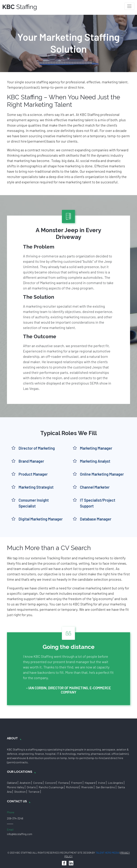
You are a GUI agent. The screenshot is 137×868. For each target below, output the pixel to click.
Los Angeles (116, 783)
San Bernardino (105, 787)
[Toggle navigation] (129, 6)
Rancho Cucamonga (51, 787)
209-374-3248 (15, 818)
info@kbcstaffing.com (20, 834)
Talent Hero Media (107, 853)
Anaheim (25, 783)
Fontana (63, 783)
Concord (50, 783)
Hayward (90, 783)
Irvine (102, 783)
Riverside (87, 787)
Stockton (20, 792)
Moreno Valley (16, 787)
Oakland (12, 783)
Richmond (72, 787)
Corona (38, 783)
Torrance (34, 792)
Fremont (77, 783)
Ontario (31, 787)
